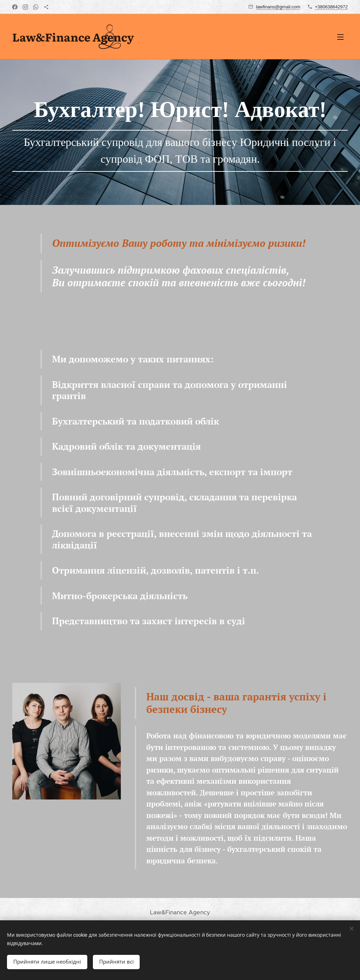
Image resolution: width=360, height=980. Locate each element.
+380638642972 (331, 7)
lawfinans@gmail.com (278, 7)
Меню (340, 37)
